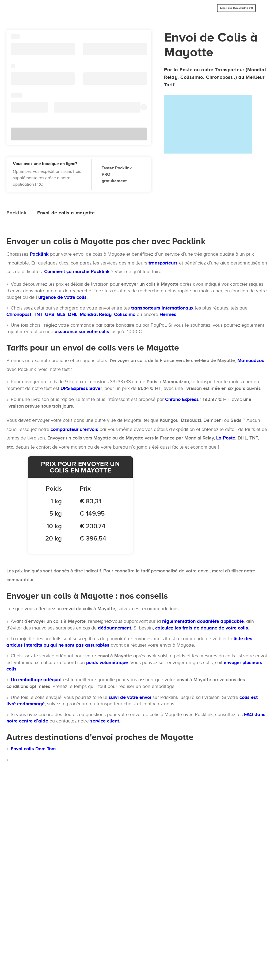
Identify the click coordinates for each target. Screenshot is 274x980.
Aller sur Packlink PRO (236, 8)
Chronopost (19, 314)
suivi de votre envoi (130, 697)
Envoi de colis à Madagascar (43, 770)
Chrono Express (182, 399)
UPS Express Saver (81, 388)
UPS (50, 314)
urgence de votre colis (62, 297)
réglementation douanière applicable (203, 621)
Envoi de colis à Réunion (38, 781)
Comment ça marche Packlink (77, 271)
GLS (61, 314)
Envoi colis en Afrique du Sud (43, 802)
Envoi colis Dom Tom (33, 749)
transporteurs (163, 263)
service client (105, 721)
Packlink (39, 254)
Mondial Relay (96, 314)
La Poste (226, 438)
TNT (38, 314)
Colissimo (125, 314)
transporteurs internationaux (162, 308)
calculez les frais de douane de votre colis (202, 628)
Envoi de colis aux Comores (41, 759)
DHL (73, 314)
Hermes (168, 314)
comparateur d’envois (74, 429)
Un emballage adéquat (36, 680)
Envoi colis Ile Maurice (35, 792)
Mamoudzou (251, 360)
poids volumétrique (107, 662)
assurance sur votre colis (82, 331)
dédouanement (115, 628)
